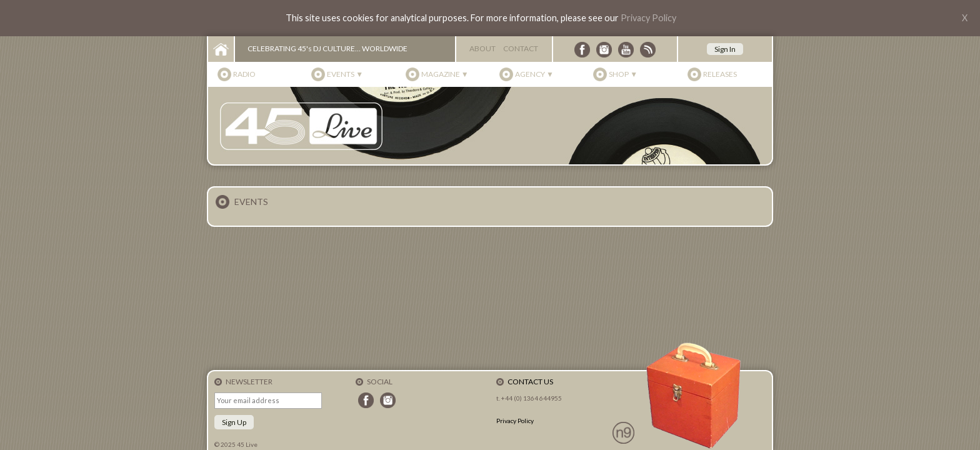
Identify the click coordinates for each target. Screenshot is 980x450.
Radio (244, 74)
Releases (720, 74)
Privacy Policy (648, 18)
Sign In (725, 49)
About (482, 48)
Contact (521, 48)
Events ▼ (345, 74)
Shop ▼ (623, 74)
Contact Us (530, 382)
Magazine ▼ (445, 74)
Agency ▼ (534, 74)
